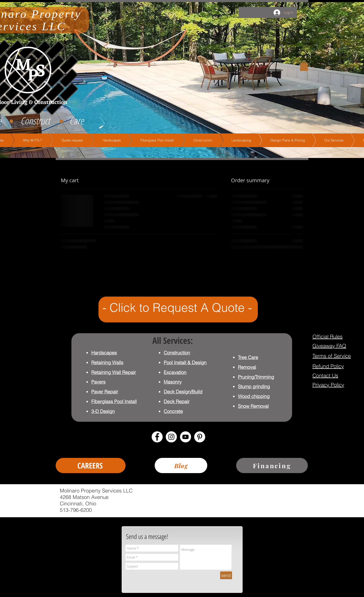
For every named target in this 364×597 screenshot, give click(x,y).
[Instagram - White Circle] (171, 437)
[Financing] (272, 465)
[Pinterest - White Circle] (200, 437)
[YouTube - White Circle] (185, 437)
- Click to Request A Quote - (177, 308)
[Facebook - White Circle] (157, 437)
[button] (304, 66)
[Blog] (181, 465)
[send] (226, 575)
